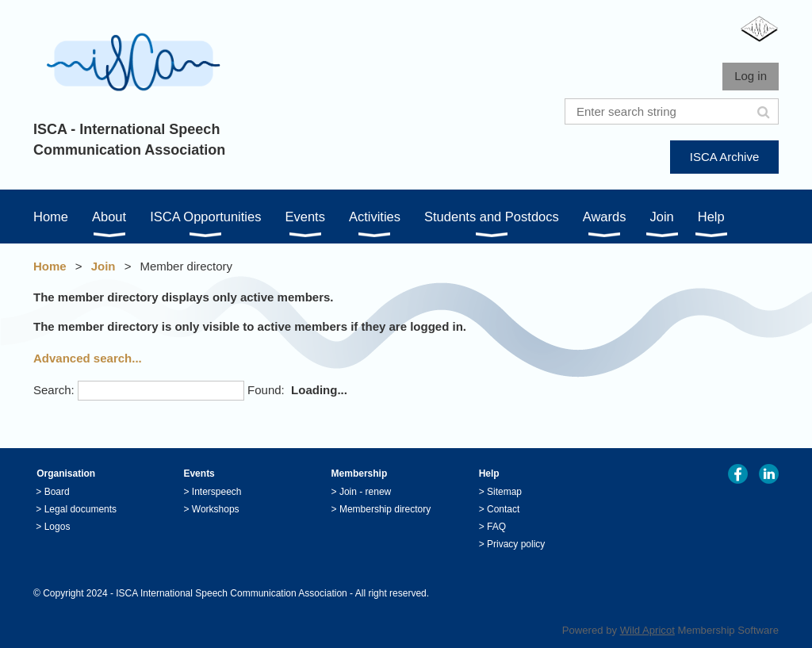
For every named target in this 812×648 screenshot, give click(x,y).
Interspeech (217, 492)
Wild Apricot (647, 630)
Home (50, 266)
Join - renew (365, 492)
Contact (503, 509)
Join (103, 266)
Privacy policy (516, 544)
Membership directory (385, 509)
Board (57, 492)
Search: (54, 390)
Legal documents (80, 509)
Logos (57, 527)
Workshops (216, 509)
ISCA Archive (725, 157)
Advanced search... (88, 358)
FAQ (496, 527)
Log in (751, 76)
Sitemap (504, 492)
